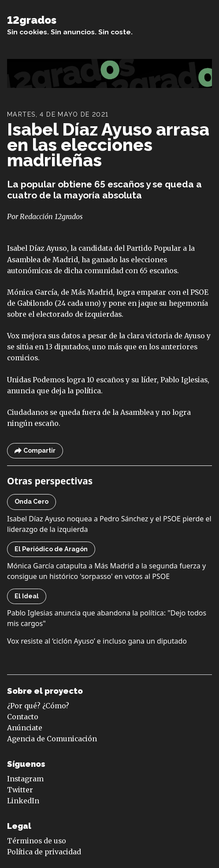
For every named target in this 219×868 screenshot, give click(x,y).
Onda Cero (32, 502)
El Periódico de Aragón (51, 549)
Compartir (35, 451)
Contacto (23, 717)
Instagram (25, 779)
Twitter (20, 790)
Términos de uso (37, 841)
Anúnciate (25, 728)
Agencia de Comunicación (52, 739)
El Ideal (27, 596)
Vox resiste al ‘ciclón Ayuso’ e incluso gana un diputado (97, 641)
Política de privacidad (44, 852)
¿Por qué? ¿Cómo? (38, 706)
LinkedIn (23, 801)
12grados (32, 20)
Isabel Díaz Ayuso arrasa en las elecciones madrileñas (108, 145)
